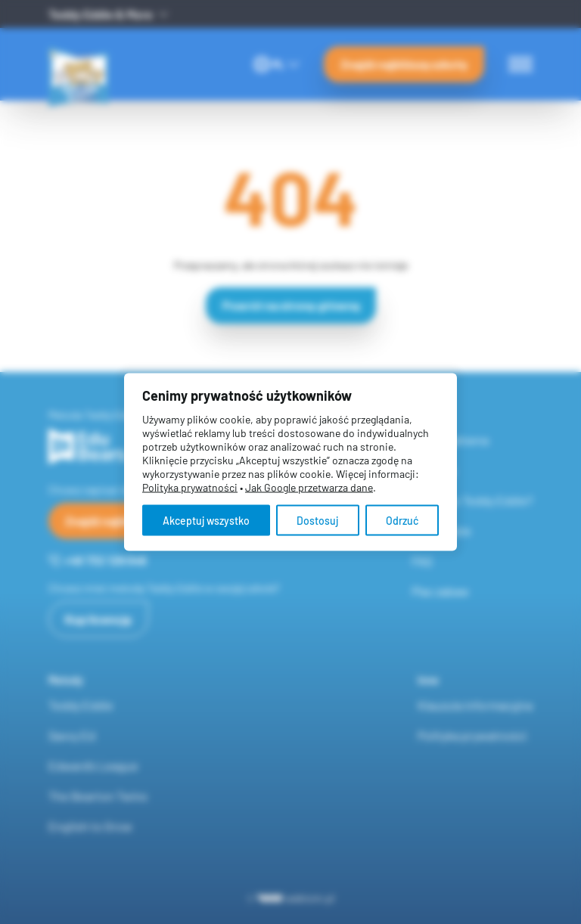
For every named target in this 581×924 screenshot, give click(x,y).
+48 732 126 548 (98, 560)
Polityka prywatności (472, 735)
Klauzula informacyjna (475, 705)
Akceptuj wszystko (206, 521)
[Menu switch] (520, 64)
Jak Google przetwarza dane (309, 487)
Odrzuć (402, 521)
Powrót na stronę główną (291, 305)
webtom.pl (296, 898)
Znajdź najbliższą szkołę (404, 64)
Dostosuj (317, 521)
